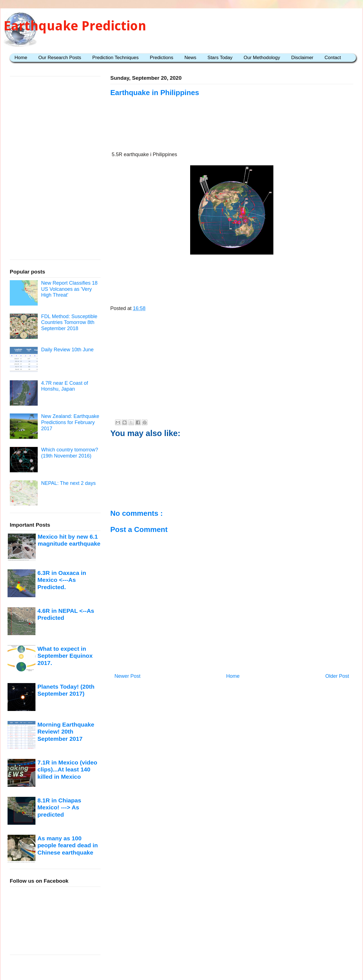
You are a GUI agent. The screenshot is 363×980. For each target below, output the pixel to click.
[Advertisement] (232, 132)
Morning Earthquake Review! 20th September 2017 (66, 732)
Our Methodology (262, 58)
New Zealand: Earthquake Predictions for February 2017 (70, 422)
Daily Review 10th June (67, 350)
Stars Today (220, 58)
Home (21, 58)
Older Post (337, 676)
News (191, 58)
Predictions (161, 58)
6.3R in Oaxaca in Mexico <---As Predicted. (62, 580)
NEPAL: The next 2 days (68, 483)
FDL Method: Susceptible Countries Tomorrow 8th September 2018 (69, 322)
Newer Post (127, 676)
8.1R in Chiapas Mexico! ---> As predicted (59, 807)
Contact (333, 58)
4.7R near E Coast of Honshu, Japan (65, 386)
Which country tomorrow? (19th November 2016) (70, 453)
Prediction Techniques (115, 58)
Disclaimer (302, 58)
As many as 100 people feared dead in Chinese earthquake (68, 845)
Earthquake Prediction (75, 26)
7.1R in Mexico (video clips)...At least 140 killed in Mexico (67, 770)
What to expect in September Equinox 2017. (65, 656)
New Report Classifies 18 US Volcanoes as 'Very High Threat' (69, 289)
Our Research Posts (60, 58)
